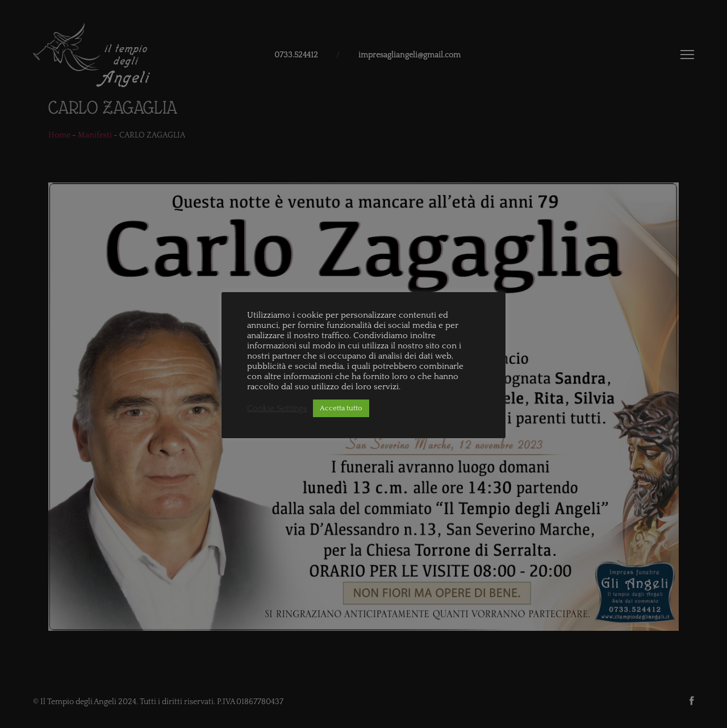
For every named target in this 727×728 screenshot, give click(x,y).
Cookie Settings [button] (277, 409)
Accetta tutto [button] (341, 408)
